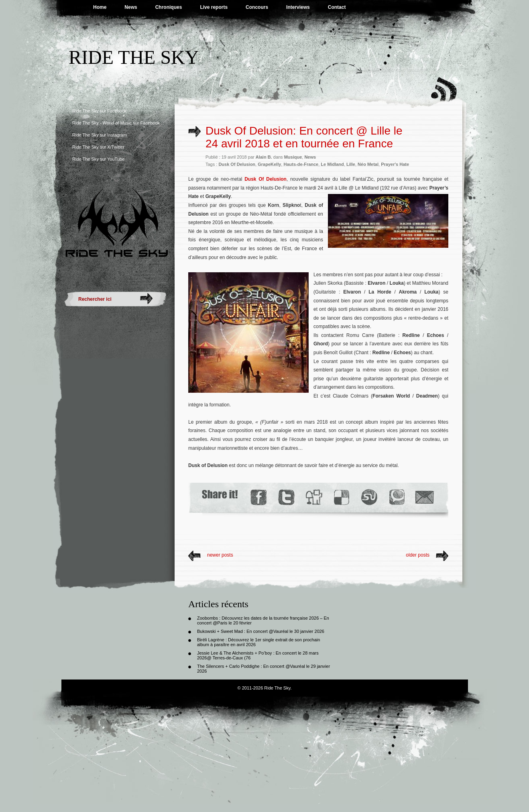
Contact (337, 7)
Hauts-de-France (301, 164)
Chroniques (169, 7)
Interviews (298, 7)
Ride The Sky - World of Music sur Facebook (116, 123)
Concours (257, 7)
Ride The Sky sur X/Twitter (98, 147)
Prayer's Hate (395, 164)
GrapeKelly (269, 164)
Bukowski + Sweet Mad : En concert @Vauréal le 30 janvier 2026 (261, 631)
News (131, 7)
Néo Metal (368, 164)
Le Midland (332, 164)
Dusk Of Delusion (237, 164)
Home (100, 7)
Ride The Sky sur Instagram (100, 135)
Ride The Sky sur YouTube (98, 159)
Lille (351, 164)
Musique (293, 157)
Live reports (214, 7)
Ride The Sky (134, 57)
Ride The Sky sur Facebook (100, 111)
